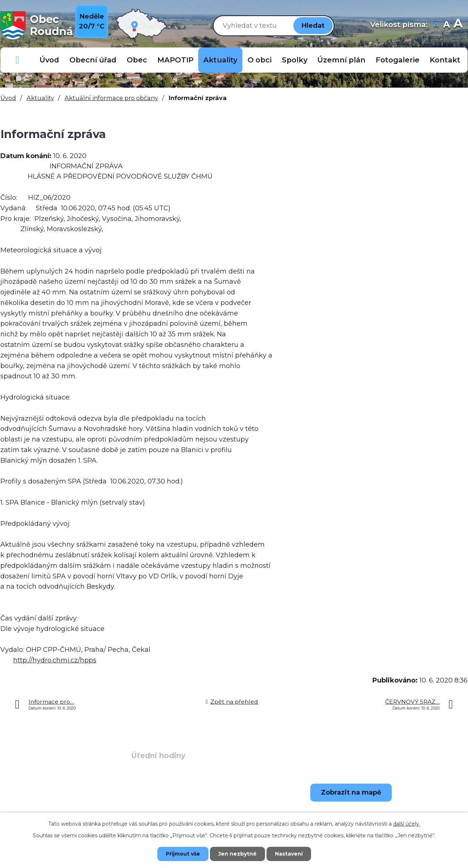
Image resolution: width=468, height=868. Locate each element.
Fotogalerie (398, 60)
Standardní (446, 25)
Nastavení (289, 854)
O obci (260, 60)
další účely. (407, 824)
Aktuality (220, 60)
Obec (137, 60)
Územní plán (341, 60)
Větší (458, 25)
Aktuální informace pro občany (111, 98)
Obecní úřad (93, 60)
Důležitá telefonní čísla (18, 60)
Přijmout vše (183, 854)
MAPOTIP (175, 60)
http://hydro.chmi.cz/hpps (55, 660)
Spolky (295, 60)
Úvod (49, 60)
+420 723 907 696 (57, 811)
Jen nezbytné (237, 854)
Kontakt (445, 60)
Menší (436, 25)
